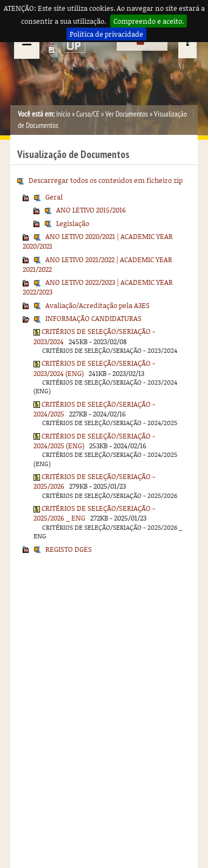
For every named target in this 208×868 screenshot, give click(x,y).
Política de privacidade (106, 34)
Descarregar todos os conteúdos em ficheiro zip (106, 180)
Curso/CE (88, 114)
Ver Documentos (127, 114)
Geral (54, 197)
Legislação (73, 223)
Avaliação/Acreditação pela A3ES (98, 305)
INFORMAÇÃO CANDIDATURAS (93, 318)
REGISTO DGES (69, 549)
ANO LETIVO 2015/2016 (91, 210)
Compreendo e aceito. (149, 21)
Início (63, 114)
